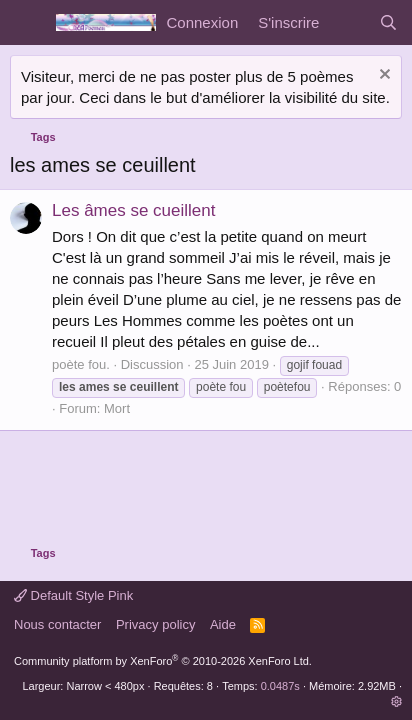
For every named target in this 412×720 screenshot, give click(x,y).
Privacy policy (155, 624)
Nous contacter (57, 624)
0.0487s (280, 686)
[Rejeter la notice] (382, 76)
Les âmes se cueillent (133, 210)
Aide (223, 624)
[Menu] (27, 23)
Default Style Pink (73, 595)
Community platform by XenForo (163, 661)
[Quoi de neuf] (348, 22)
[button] (396, 702)
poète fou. (81, 364)
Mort (117, 408)
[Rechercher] (388, 22)
